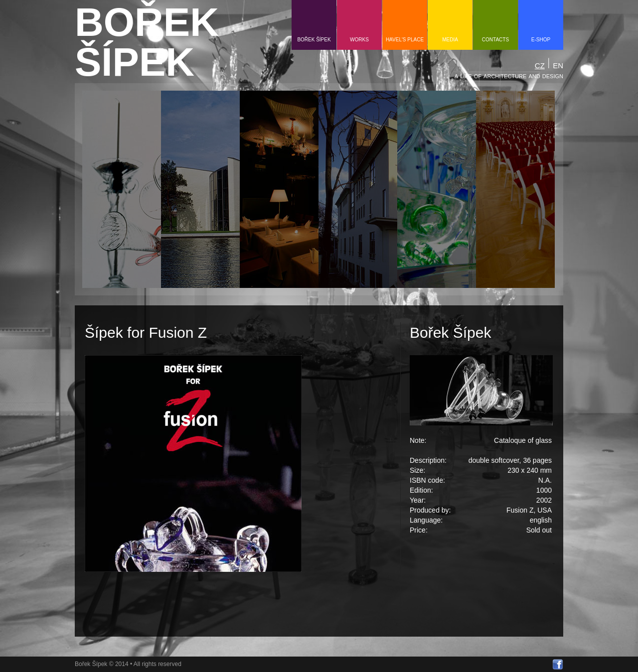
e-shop (541, 40)
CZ (540, 66)
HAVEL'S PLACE (405, 40)
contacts (495, 40)
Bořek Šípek (314, 40)
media (450, 40)
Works (359, 40)
